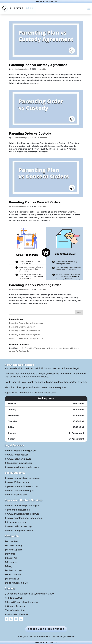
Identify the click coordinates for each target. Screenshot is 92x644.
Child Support (15, 550)
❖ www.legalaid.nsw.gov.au (20, 451)
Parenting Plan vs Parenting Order (35, 285)
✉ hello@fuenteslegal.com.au (21, 602)
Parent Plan (42, 69)
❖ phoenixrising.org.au (17, 510)
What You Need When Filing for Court (26, 338)
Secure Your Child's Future (46, 629)
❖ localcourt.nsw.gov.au (18, 463)
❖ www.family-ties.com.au (19, 530)
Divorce (11, 554)
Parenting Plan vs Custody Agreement (38, 65)
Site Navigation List (18, 583)
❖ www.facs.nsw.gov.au (18, 459)
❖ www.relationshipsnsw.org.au (22, 478)
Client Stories (14, 570)
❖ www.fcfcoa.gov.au (17, 455)
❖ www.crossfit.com (16, 495)
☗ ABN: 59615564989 (17, 614)
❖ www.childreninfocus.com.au (22, 514)
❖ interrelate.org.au (16, 522)
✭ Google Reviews (15, 606)
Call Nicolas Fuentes (46, 2)
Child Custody (15, 545)
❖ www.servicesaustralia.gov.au (22, 467)
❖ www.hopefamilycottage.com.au (24, 518)
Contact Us (13, 579)
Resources (13, 562)
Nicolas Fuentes (18, 69)
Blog (10, 566)
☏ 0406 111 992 (14, 598)
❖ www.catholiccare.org (18, 526)
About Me (12, 541)
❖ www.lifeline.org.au (17, 482)
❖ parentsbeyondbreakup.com (22, 486)
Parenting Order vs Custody (30, 133)
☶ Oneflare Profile (15, 610)
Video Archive (15, 574)
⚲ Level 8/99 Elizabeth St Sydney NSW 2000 (29, 594)
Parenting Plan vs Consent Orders (35, 202)
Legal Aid (12, 558)
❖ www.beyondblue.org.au (19, 490)
